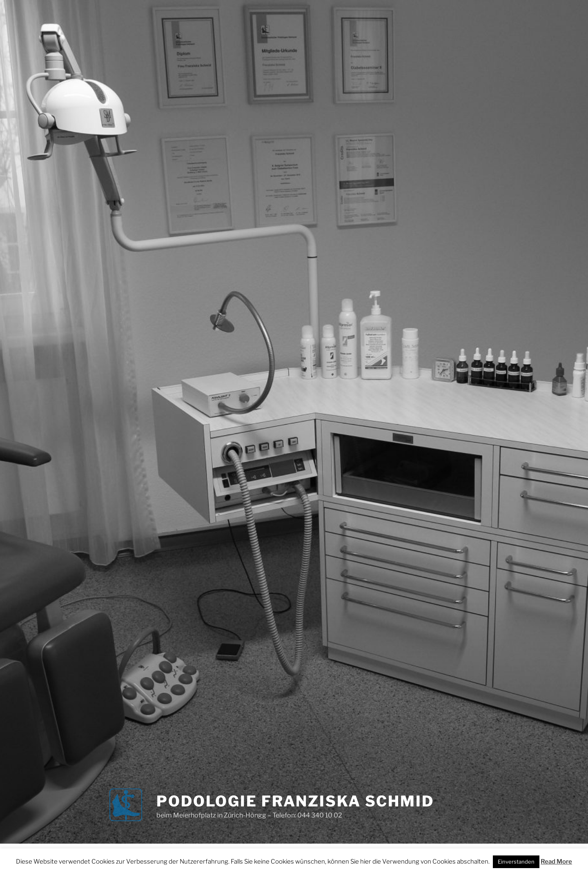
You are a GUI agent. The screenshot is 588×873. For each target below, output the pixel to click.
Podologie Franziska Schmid (295, 801)
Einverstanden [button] (516, 862)
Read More (556, 862)
